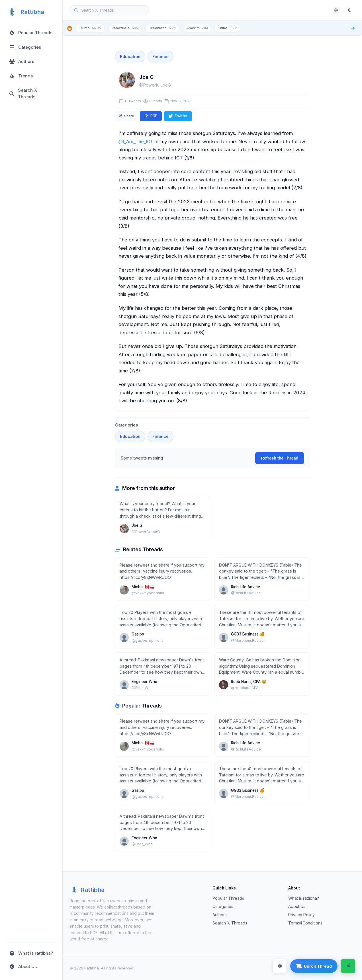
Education (130, 57)
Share (126, 116)
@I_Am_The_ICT (136, 142)
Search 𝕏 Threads (230, 923)
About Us (297, 906)
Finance (160, 57)
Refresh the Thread (280, 458)
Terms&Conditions (305, 923)
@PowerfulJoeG (155, 85)
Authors (220, 915)
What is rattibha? (304, 898)
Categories (223, 906)
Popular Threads (228, 898)
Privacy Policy (301, 915)
